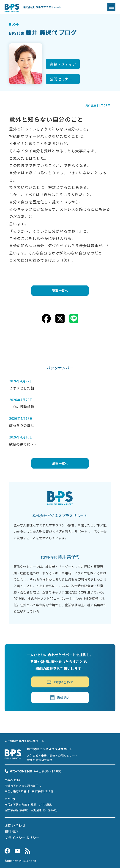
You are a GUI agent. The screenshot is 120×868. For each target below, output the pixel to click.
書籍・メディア (63, 64)
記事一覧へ (60, 290)
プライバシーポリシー (22, 838)
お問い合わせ (60, 682)
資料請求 (60, 698)
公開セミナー (61, 79)
